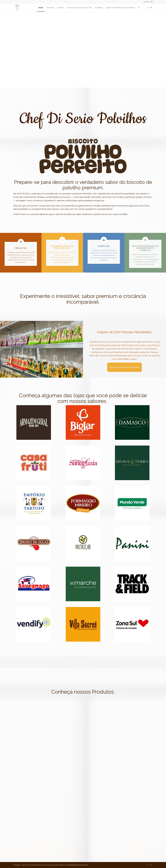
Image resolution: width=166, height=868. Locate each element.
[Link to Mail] (151, 7)
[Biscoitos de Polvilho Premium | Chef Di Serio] (17, 8)
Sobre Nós (104, 246)
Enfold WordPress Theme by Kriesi (77, 865)
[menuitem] (41, 8)
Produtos (21, 248)
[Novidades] (125, 367)
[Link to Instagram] (148, 7)
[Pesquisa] (139, 8)
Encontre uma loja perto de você (62, 247)
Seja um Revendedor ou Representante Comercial (145, 248)
